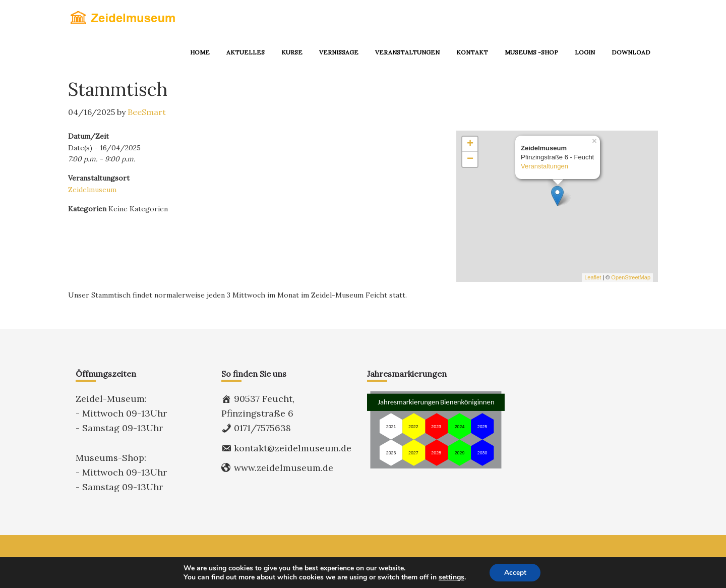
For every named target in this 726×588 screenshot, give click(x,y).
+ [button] (470, 144)
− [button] (470, 159)
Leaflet (593, 277)
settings (450, 577)
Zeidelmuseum (92, 190)
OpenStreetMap (631, 277)
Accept (515, 572)
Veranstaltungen (544, 167)
